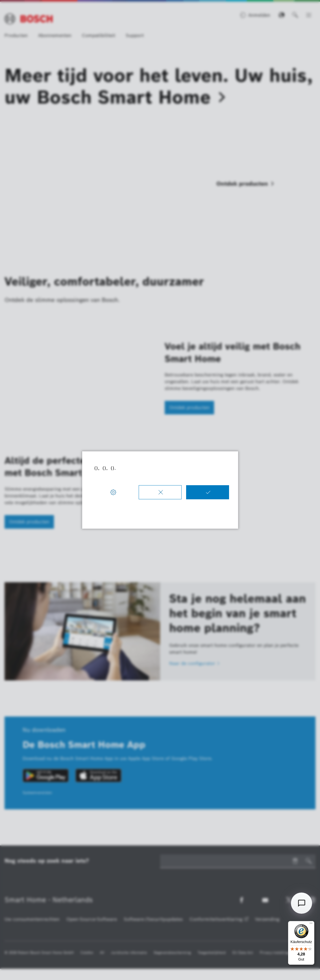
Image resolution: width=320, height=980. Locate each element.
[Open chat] (302, 903)
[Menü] (311, 924)
